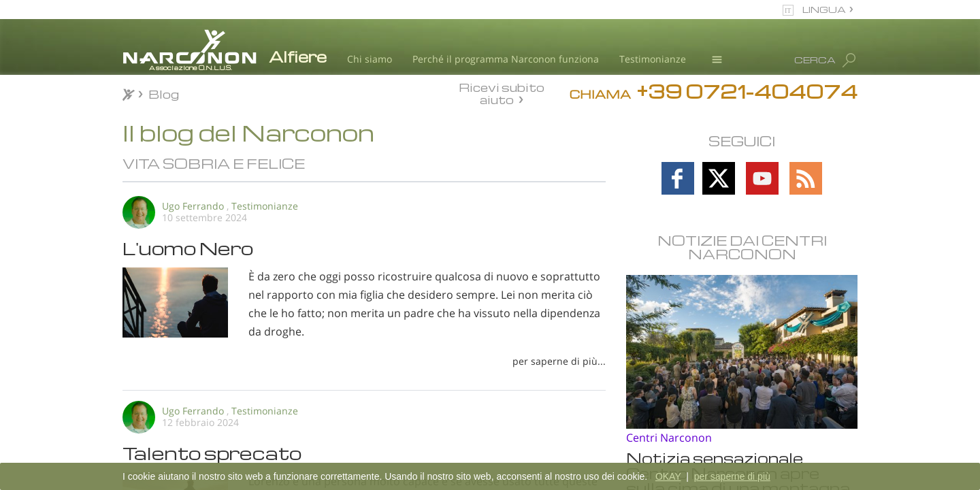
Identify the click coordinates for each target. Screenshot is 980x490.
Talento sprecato (212, 453)
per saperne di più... (559, 361)
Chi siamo (370, 59)
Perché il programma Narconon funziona (506, 59)
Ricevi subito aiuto (502, 93)
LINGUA (824, 9)
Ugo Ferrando (193, 206)
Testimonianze (653, 59)
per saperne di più (732, 476)
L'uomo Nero (188, 248)
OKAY (668, 476)
